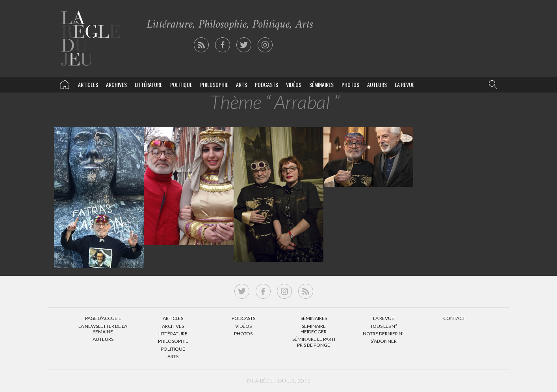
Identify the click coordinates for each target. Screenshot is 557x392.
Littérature (149, 84)
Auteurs (377, 84)
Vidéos (294, 84)
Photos (350, 84)
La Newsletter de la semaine (103, 329)
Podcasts (266, 84)
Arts (241, 84)
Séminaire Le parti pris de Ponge (314, 342)
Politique (181, 84)
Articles (88, 84)
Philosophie (214, 84)
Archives (116, 84)
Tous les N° (384, 326)
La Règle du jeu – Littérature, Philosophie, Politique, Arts (65, 83)
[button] (491, 85)
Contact (454, 318)
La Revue (384, 318)
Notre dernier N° (384, 334)
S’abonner (384, 341)
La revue (405, 84)
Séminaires (321, 84)
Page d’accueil (103, 318)
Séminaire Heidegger (314, 329)
